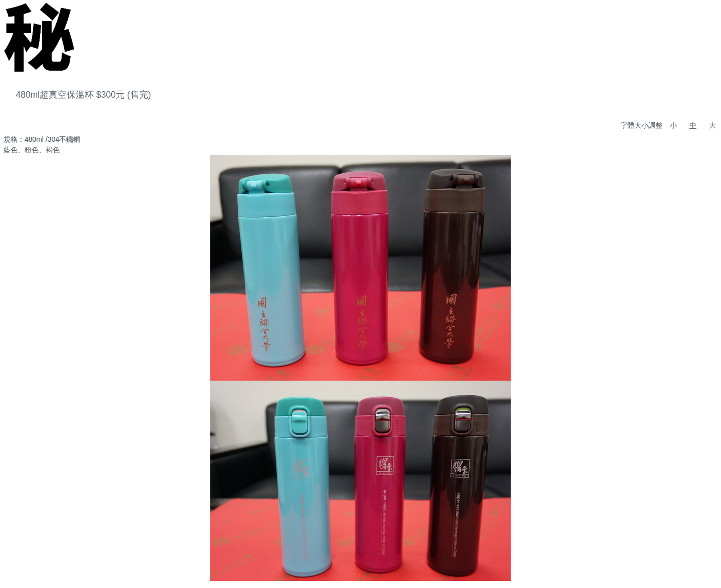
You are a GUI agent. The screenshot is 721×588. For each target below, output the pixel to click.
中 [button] (693, 125)
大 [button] (712, 125)
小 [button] (673, 125)
